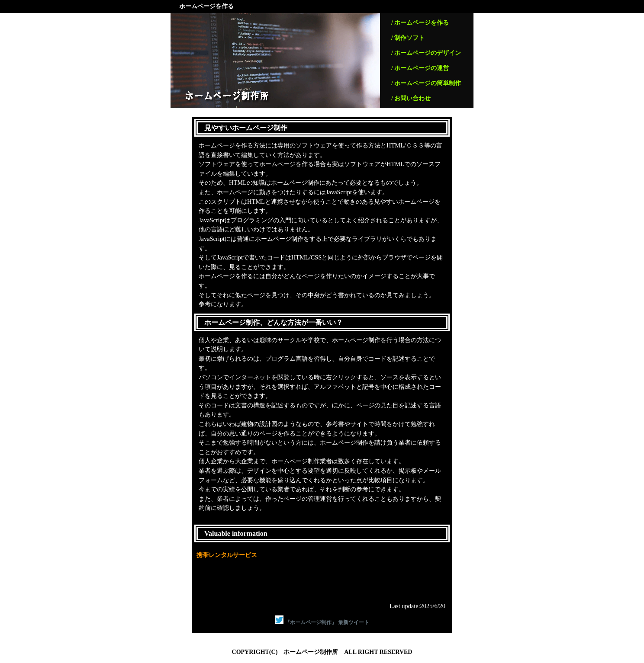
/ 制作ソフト (408, 38)
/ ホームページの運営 (420, 68)
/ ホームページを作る (420, 23)
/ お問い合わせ (411, 98)
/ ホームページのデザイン (426, 53)
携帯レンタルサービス (227, 555)
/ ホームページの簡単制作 (426, 83)
